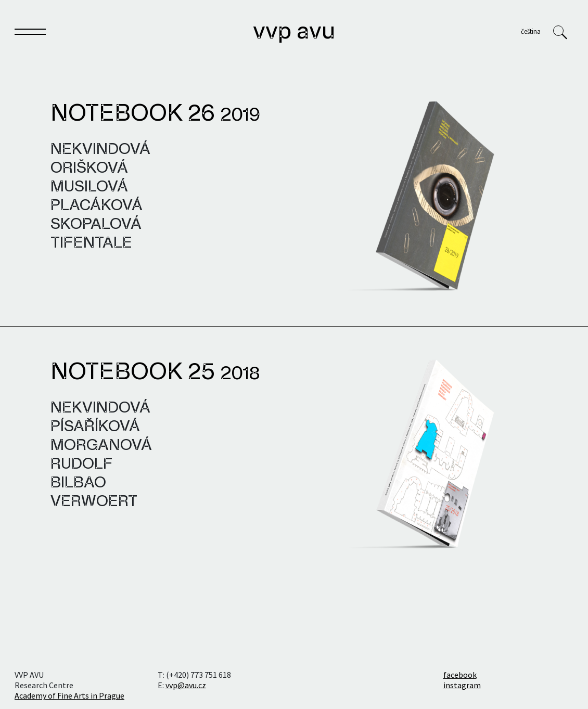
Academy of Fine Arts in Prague (69, 695)
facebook (460, 675)
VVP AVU (294, 32)
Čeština (531, 31)
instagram (462, 685)
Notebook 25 (155, 373)
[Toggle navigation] (30, 34)
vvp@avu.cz (186, 685)
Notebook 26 (155, 114)
